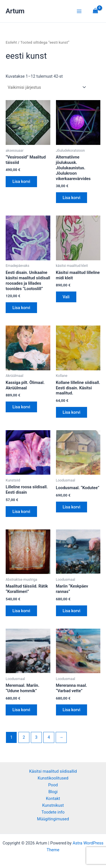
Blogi (53, 792)
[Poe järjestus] (47, 87)
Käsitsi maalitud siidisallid (53, 771)
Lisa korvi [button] (21, 181)
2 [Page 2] (24, 737)
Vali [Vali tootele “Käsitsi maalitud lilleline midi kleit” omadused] (66, 297)
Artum (15, 11)
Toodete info (53, 812)
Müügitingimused (53, 819)
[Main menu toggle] (79, 11)
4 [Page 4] (49, 737)
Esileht (11, 42)
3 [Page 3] (36, 737)
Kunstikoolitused (53, 778)
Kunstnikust (53, 805)
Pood (53, 785)
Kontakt (53, 799)
